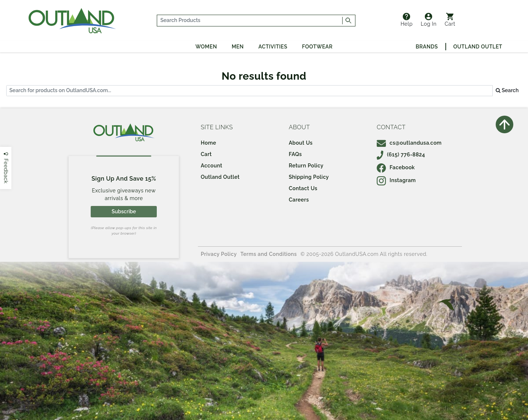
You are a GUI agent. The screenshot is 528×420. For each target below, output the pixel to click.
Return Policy (306, 166)
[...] (250, 21)
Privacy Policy (219, 254)
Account (212, 166)
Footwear (317, 47)
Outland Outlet (478, 47)
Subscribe (124, 211)
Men (238, 47)
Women (206, 47)
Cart (450, 20)
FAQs (295, 154)
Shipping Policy (309, 177)
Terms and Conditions (269, 254)
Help (407, 20)
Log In (429, 20)
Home (209, 143)
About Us (301, 143)
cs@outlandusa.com (409, 143)
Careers (299, 200)
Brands (427, 47)
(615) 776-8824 (401, 155)
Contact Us (303, 188)
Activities (273, 47)
